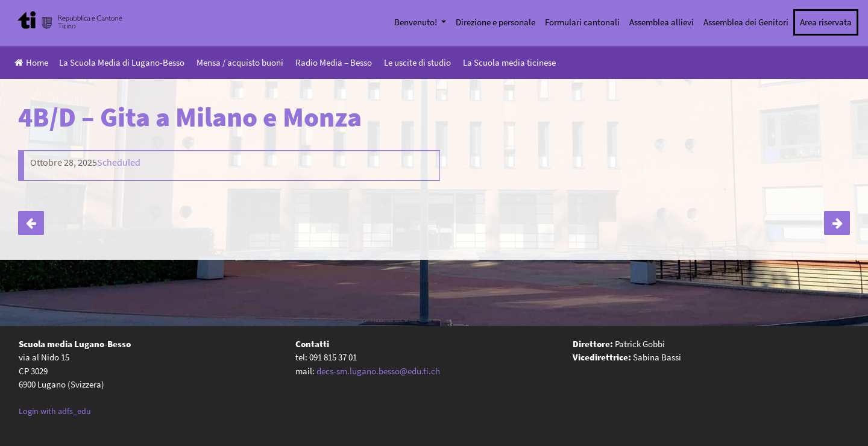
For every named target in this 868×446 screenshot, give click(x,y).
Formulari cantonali (582, 22)
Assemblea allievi (662, 22)
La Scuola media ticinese (509, 62)
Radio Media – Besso (334, 62)
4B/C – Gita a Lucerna (31, 223)
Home (31, 62)
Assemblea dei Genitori (746, 22)
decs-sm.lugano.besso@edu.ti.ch (378, 371)
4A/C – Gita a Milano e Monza (837, 223)
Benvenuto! (417, 22)
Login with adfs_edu (55, 411)
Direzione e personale (495, 22)
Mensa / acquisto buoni (240, 62)
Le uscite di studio (417, 62)
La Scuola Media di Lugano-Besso (122, 62)
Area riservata (826, 22)
